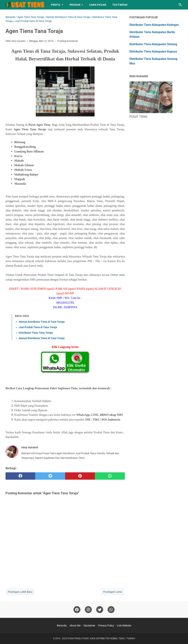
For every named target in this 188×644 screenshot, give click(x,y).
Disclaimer (89, 626)
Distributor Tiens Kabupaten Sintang (153, 44)
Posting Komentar (68, 41)
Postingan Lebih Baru (20, 592)
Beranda (62, 626)
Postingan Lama (113, 592)
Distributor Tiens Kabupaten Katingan (154, 25)
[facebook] (20, 476)
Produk (75, 5)
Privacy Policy (106, 626)
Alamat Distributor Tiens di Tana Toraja (42, 322)
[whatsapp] (110, 476)
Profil (56, 5)
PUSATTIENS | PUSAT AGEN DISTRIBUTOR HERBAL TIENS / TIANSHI (101, 639)
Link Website (124, 626)
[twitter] (50, 476)
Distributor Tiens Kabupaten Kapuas (153, 52)
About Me (75, 626)
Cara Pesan (98, 5)
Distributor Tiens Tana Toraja (36, 333)
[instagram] (88, 610)
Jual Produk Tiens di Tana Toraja (38, 327)
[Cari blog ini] (180, 5)
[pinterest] (80, 476)
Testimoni (120, 5)
